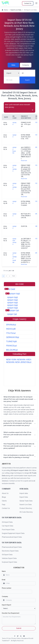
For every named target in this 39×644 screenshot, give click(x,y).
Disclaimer (25, 638)
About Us (5, 493)
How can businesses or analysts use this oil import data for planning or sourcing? (19, 456)
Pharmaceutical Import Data (12, 537)
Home (5, 10)
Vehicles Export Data (9, 558)
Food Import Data (8, 530)
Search (27, 80)
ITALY (37, 123)
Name (4, 571)
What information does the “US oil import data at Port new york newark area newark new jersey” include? (19, 399)
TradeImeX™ (6, 641)
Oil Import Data (7, 522)
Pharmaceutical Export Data (12, 547)
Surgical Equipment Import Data (13, 533)
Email (4, 580)
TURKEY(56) (11, 341)
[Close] (33, 110)
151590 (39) (14, 310)
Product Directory (26, 508)
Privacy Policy (16, 638)
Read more (24, 161)
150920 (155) (15, 294)
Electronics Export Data (10, 551)
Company (5, 596)
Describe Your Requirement (11, 613)
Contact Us (6, 508)
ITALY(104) (11, 333)
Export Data (24, 497)
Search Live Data (16, 10)
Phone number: (7, 588)
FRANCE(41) (11, 346)
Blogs (4, 497)
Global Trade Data (26, 501)
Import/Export (6, 605)
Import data (24, 493)
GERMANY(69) (13, 337)
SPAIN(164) (11, 325)
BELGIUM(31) (12, 350)
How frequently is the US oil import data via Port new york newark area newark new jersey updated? (19, 446)
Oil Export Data (7, 555)
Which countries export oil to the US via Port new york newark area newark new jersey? (19, 435)
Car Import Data (7, 526)
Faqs (4, 505)
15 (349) (12, 289)
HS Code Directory (26, 512)
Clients (4, 501)
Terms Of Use (6, 638)
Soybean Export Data (9, 562)
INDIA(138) (11, 329)
